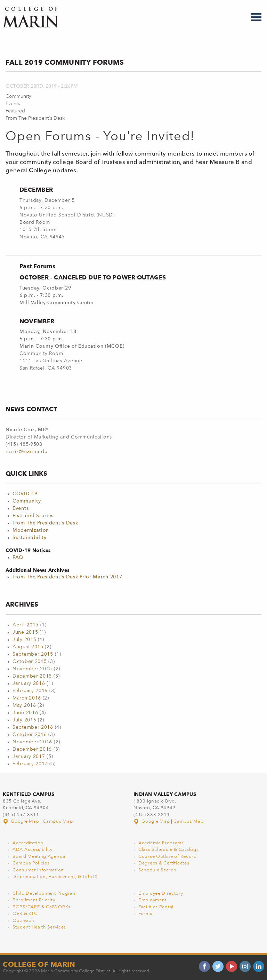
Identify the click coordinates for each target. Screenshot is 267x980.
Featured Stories (33, 516)
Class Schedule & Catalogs (169, 850)
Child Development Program (45, 894)
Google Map (22, 821)
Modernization (31, 530)
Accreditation (28, 843)
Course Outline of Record (168, 857)
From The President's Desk (45, 523)
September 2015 (33, 654)
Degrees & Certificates (164, 863)
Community (27, 501)
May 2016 (24, 705)
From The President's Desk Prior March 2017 (67, 577)
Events (21, 508)
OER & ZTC (25, 914)
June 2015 (25, 632)
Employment (152, 900)
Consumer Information (38, 870)
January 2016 (29, 683)
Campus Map (58, 821)
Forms (145, 914)
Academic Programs (161, 843)
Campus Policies (31, 863)
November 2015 (32, 669)
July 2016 (24, 720)
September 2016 (33, 727)
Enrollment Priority (34, 900)
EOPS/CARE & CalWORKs (42, 907)
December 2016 (32, 749)
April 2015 (26, 625)
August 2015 (28, 647)
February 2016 (30, 691)
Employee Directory (161, 894)
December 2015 (32, 676)
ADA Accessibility (33, 850)
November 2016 (32, 742)
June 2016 (25, 713)
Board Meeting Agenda (39, 857)
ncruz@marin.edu (27, 452)
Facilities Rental (156, 907)
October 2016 (30, 735)
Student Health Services (39, 927)
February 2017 (30, 764)
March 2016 (27, 698)
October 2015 (30, 662)
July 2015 (24, 640)
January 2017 (29, 757)
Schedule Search (157, 870)
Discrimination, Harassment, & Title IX (55, 877)
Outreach (23, 921)
